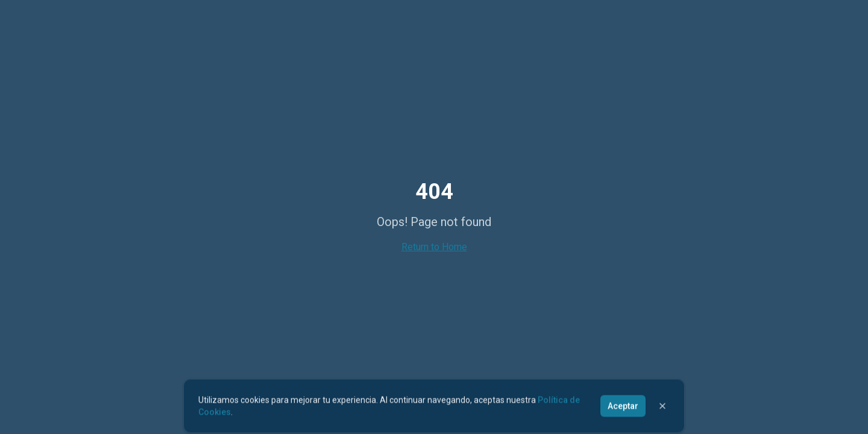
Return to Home (434, 247)
